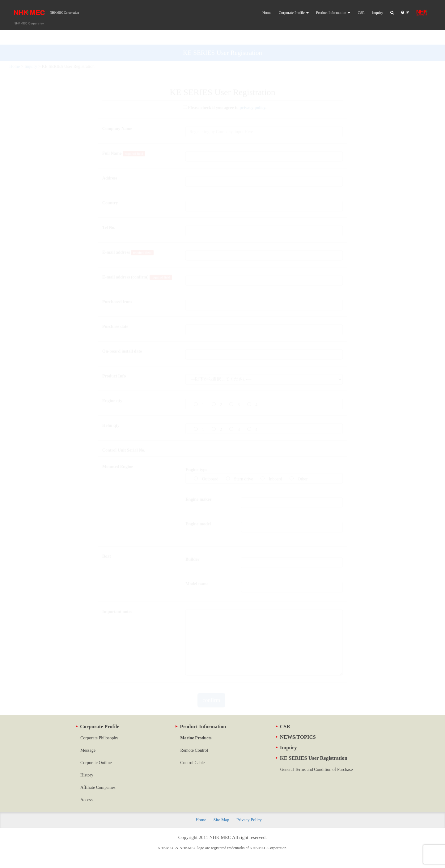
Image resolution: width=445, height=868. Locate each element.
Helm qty (111, 411)
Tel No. (109, 213)
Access (87, 800)
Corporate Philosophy (99, 738)
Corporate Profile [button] (294, 13)
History (87, 775)
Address (110, 164)
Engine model (198, 509)
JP (405, 13)
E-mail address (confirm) (137, 263)
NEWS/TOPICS (296, 737)
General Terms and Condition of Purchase (317, 770)
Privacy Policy (249, 820)
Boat (107, 542)
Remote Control (194, 750)
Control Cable (192, 763)
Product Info (114, 362)
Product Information (201, 727)
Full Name (124, 139)
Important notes (117, 597)
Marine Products (196, 738)
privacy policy (252, 93)
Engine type (196, 455)
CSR (361, 13)
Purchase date (115, 312)
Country (110, 188)
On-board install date (122, 337)
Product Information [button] (333, 13)
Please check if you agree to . (223, 93)
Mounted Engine (118, 452)
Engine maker (198, 485)
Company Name (117, 114)
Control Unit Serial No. (124, 436)
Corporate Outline (96, 763)
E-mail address (128, 238)
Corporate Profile (97, 727)
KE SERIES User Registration (311, 758)
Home (267, 13)
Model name (197, 569)
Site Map (221, 820)
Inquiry (377, 13)
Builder (192, 545)
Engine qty (112, 386)
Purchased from (117, 287)
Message (88, 750)
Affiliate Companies (98, 787)
